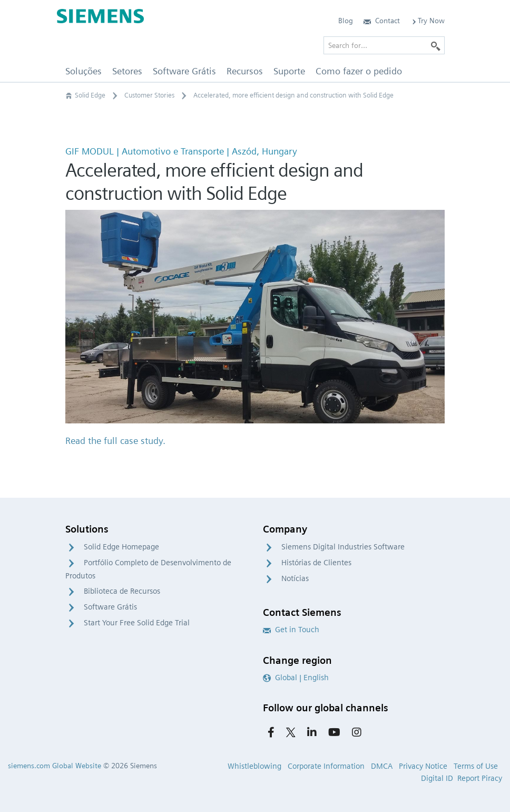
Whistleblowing (254, 766)
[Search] (436, 45)
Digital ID (437, 778)
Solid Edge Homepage (121, 547)
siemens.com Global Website (55, 766)
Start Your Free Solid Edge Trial (137, 623)
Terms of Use (476, 766)
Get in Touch (291, 630)
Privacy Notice (423, 766)
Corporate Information (326, 766)
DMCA (382, 766)
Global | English (296, 678)
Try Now (428, 21)
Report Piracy (480, 778)
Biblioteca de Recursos (122, 591)
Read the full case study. (115, 441)
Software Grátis (110, 607)
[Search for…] (384, 45)
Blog (346, 21)
